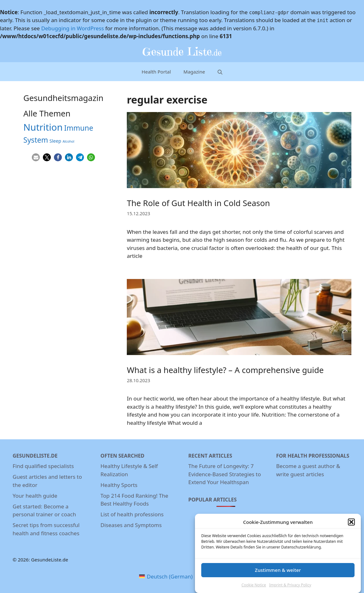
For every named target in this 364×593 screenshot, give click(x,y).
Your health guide (35, 496)
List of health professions (132, 514)
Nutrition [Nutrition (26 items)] (43, 127)
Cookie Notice (254, 587)
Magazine (194, 72)
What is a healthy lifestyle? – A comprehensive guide (225, 370)
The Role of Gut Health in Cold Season (198, 203)
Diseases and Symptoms (131, 525)
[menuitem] (166, 577)
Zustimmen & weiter (278, 572)
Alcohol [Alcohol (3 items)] (69, 141)
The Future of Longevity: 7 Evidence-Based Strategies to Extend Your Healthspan (225, 474)
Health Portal (156, 72)
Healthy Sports (119, 485)
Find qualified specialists (43, 466)
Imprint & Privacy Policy (290, 587)
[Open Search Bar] (220, 71)
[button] (351, 525)
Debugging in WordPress (73, 28)
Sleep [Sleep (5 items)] (56, 141)
